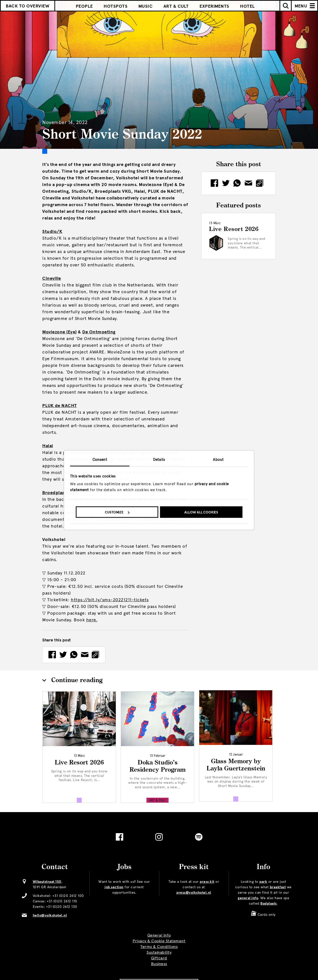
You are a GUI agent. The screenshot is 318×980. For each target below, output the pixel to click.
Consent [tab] (100, 459)
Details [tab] (159, 459)
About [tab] (218, 459)
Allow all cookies (201, 512)
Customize (117, 512)
